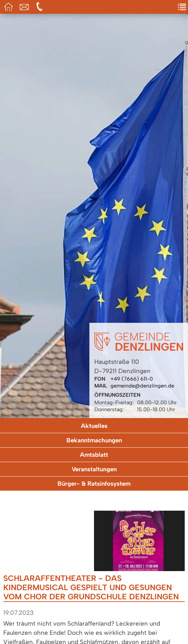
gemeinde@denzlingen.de (142, 386)
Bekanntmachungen (94, 440)
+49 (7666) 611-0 (132, 379)
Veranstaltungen (94, 469)
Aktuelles (94, 426)
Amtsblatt (94, 455)
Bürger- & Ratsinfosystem (94, 484)
